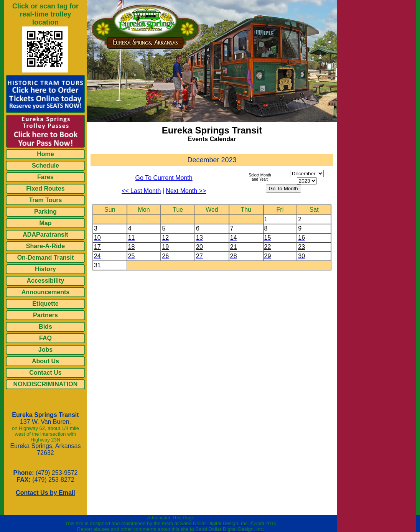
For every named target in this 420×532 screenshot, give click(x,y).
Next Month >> (186, 191)
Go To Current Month (164, 178)
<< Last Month (141, 191)
